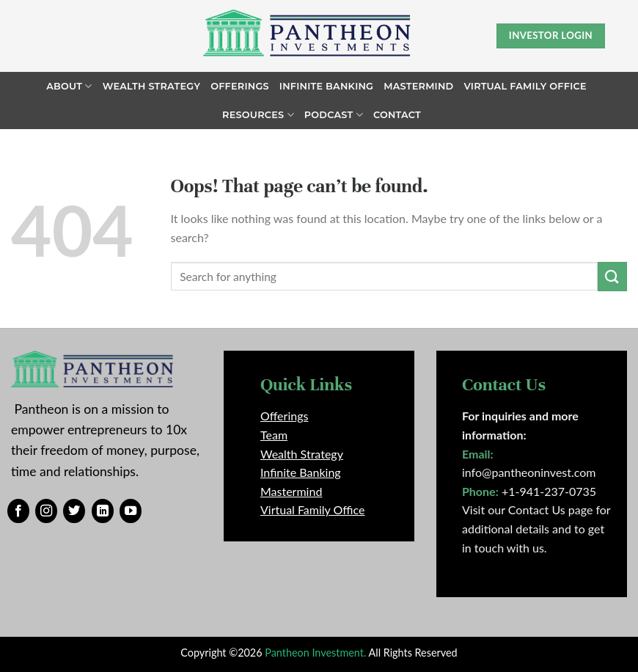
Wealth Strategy (152, 86)
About (69, 86)
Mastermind (418, 86)
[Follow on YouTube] (131, 511)
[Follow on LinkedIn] (103, 511)
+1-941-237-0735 (549, 491)
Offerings (240, 86)
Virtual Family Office (525, 86)
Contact (397, 115)
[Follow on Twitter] (74, 511)
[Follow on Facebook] (18, 511)
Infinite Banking (326, 86)
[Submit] (612, 276)
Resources (258, 115)
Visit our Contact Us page (527, 510)
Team (274, 435)
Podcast (334, 115)
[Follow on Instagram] (46, 511)
